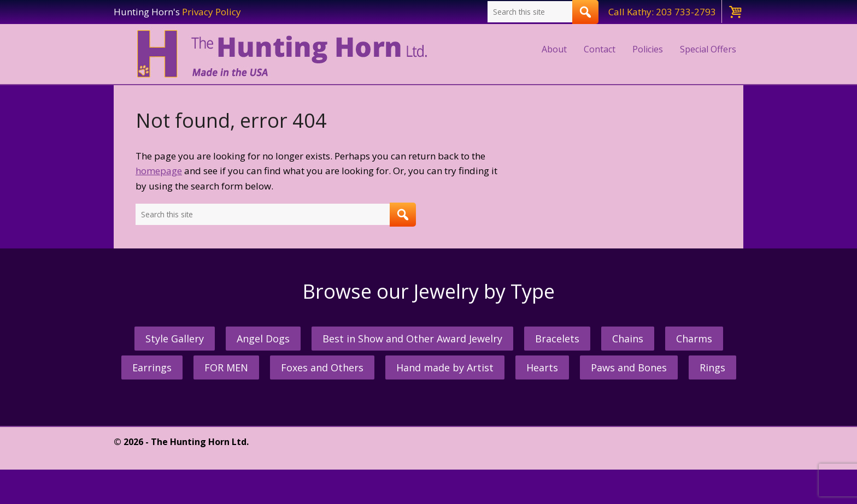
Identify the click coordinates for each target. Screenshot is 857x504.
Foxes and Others (322, 367)
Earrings (152, 367)
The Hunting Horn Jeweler (284, 54)
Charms (694, 339)
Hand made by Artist (445, 367)
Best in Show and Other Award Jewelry (412, 339)
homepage (159, 171)
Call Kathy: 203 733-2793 (662, 12)
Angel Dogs (263, 339)
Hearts (542, 367)
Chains (628, 339)
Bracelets (557, 339)
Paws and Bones (629, 367)
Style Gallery (175, 339)
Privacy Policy (212, 12)
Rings (712, 367)
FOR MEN (226, 367)
